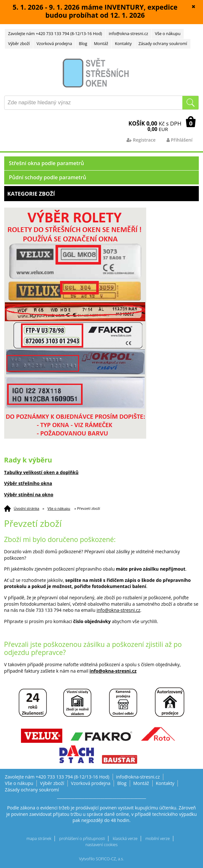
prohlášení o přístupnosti (82, 839)
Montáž (101, 44)
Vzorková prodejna (54, 44)
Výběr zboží (19, 44)
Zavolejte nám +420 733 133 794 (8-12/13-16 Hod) (55, 34)
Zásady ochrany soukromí (163, 44)
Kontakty (123, 44)
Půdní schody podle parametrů (48, 177)
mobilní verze (157, 839)
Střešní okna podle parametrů (47, 163)
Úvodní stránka (27, 508)
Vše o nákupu (168, 34)
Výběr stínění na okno (29, 495)
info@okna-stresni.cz (128, 34)
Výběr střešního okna (28, 483)
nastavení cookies (102, 845)
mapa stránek (39, 839)
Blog (83, 44)
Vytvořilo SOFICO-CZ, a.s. (101, 859)
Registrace (141, 140)
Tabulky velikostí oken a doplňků (41, 472)
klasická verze (125, 839)
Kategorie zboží (102, 194)
